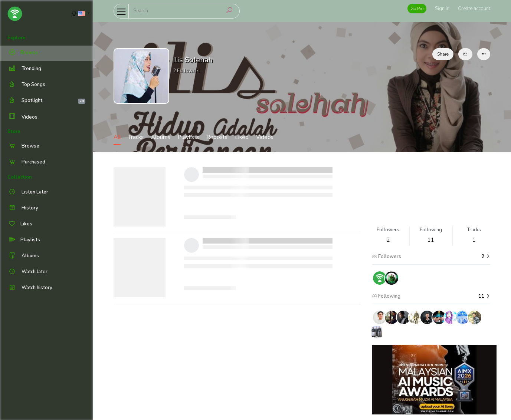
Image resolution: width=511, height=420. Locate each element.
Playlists (188, 137)
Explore (17, 38)
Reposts (217, 137)
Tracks (136, 137)
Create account (474, 9)
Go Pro (417, 9)
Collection (20, 177)
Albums (161, 137)
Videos (22, 117)
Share (443, 54)
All (117, 137)
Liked (242, 137)
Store (14, 132)
